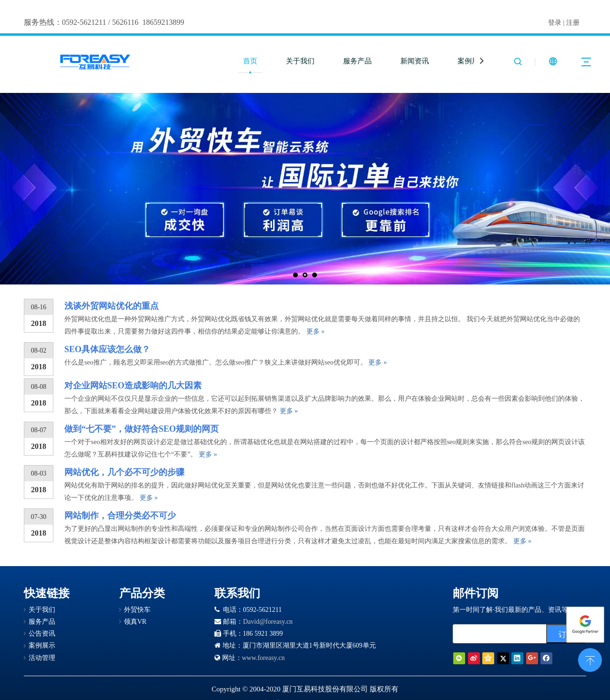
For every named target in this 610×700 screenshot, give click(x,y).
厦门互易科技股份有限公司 (325, 689)
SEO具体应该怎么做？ (107, 349)
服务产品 (357, 61)
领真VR (135, 622)
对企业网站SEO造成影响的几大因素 (133, 386)
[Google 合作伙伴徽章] (154, 634)
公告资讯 (42, 634)
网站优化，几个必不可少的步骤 (124, 472)
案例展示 (472, 61)
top (590, 659)
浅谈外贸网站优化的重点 (112, 306)
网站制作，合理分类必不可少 (120, 516)
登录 (555, 23)
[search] (510, 634)
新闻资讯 (415, 61)
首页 (250, 61)
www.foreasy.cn (264, 658)
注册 (573, 23)
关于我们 (300, 61)
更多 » (316, 331)
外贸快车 (137, 610)
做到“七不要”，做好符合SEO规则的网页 (142, 429)
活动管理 (42, 658)
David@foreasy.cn (268, 622)
